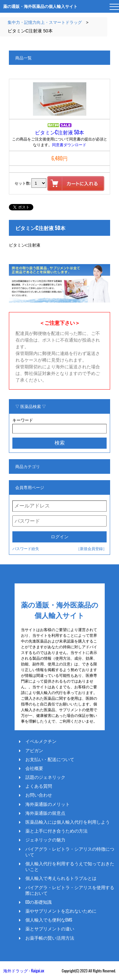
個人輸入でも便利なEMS (49, 920)
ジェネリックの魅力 (45, 840)
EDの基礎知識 (39, 902)
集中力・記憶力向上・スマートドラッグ (45, 22)
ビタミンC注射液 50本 (60, 132)
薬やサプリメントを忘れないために (61, 911)
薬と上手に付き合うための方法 (56, 831)
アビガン (34, 750)
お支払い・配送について (50, 759)
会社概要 (34, 768)
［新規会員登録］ (91, 548)
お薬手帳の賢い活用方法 (50, 938)
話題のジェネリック (45, 777)
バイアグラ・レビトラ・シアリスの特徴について (70, 852)
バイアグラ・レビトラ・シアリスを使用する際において (70, 890)
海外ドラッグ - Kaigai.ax (24, 971)
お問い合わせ (39, 795)
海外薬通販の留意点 (45, 813)
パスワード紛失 (26, 548)
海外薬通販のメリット (48, 804)
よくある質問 (39, 786)
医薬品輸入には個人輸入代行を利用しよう (68, 822)
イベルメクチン (41, 741)
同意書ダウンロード (69, 144)
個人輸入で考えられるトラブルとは (61, 878)
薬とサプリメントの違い (50, 929)
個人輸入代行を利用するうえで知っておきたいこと (70, 866)
